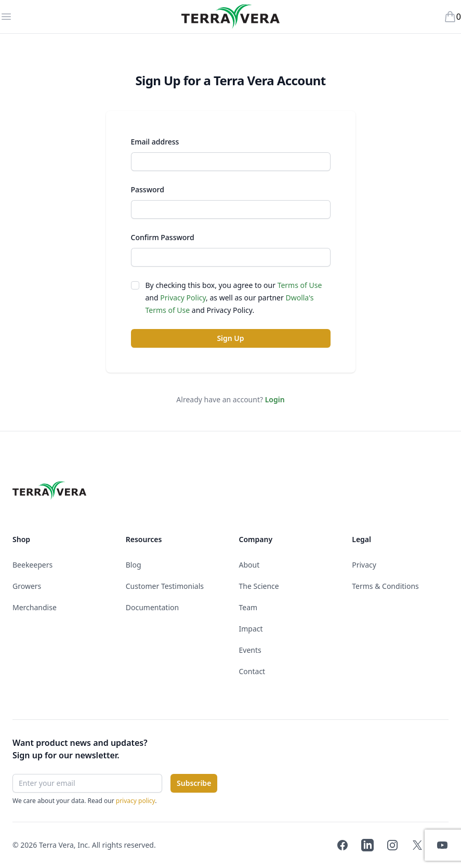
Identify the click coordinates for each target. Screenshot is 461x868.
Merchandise (35, 607)
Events (250, 650)
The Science (259, 586)
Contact (252, 671)
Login (275, 399)
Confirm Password (163, 237)
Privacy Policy (183, 298)
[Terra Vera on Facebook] (343, 845)
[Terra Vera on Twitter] (417, 845)
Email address (155, 142)
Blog (134, 565)
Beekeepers (32, 565)
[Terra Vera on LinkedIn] (367, 845)
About (249, 565)
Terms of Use (300, 285)
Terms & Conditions (385, 586)
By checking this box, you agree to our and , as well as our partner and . (234, 298)
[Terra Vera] (231, 17)
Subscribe (194, 783)
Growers (27, 586)
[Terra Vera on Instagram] (392, 845)
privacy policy (136, 801)
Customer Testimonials (165, 586)
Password (148, 189)
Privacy (364, 565)
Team (248, 607)
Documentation (152, 607)
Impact (251, 629)
